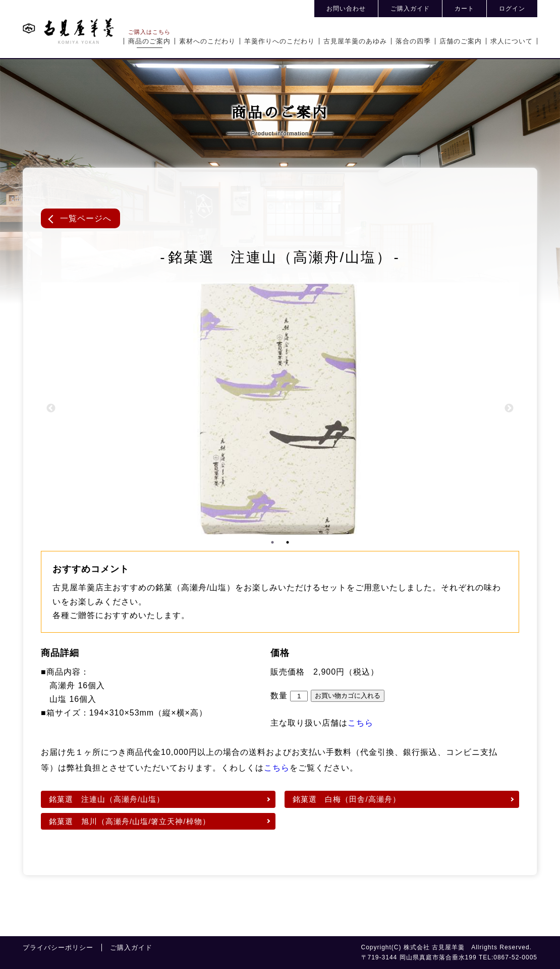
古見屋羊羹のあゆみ (355, 41)
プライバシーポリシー (58, 948)
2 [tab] (288, 542)
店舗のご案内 (461, 41)
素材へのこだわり (207, 41)
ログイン (512, 9)
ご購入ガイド (410, 9)
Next (509, 409)
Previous (51, 409)
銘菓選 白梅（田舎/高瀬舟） (346, 799)
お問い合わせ (346, 9)
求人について (512, 41)
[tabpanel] (280, 409)
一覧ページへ (86, 218)
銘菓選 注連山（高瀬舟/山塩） (107, 799)
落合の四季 (413, 41)
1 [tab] (272, 542)
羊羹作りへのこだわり (279, 41)
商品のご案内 (149, 41)
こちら (360, 723)
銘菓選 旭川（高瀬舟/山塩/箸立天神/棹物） (130, 821)
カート (464, 9)
